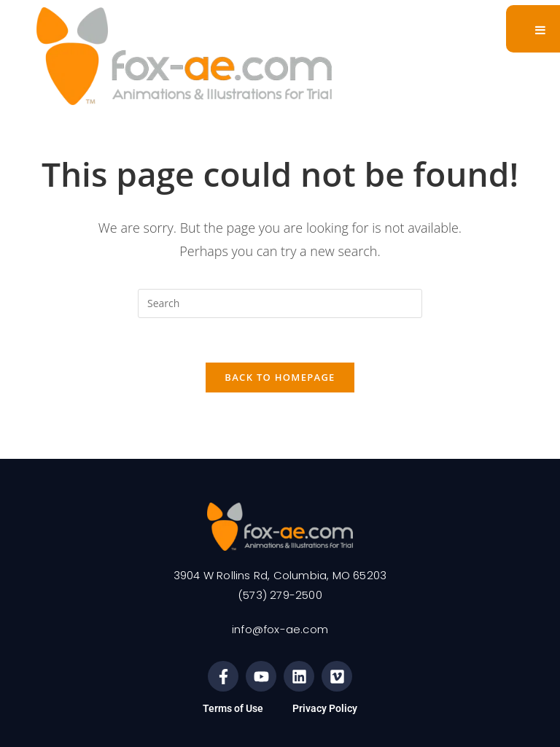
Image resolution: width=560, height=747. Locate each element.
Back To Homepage (280, 377)
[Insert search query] (280, 303)
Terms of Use (233, 708)
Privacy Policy (325, 708)
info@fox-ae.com (280, 629)
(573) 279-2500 (280, 595)
